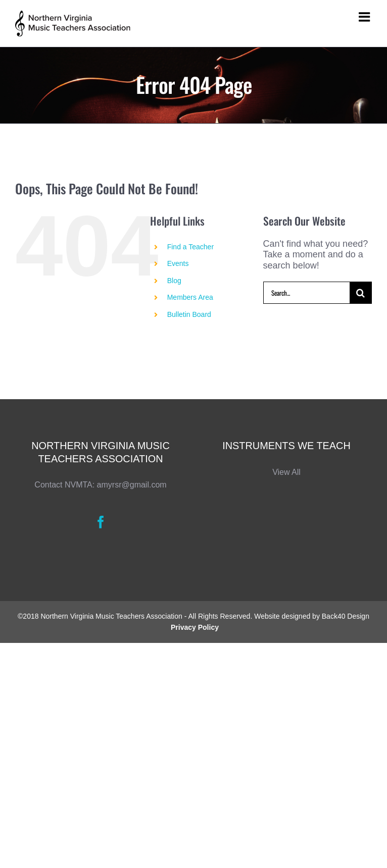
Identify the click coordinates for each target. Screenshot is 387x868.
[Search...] (306, 293)
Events (178, 263)
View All (286, 472)
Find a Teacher (190, 247)
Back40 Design (346, 616)
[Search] (361, 293)
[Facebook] (101, 522)
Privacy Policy (195, 627)
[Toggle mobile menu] (365, 17)
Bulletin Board (189, 314)
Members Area (190, 297)
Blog (174, 281)
